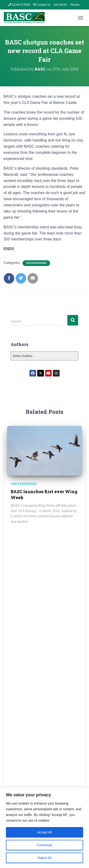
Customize (44, 845)
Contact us (42, 5)
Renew (75, 5)
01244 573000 (19, 5)
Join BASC (61, 5)
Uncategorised (36, 263)
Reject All (44, 858)
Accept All (44, 832)
